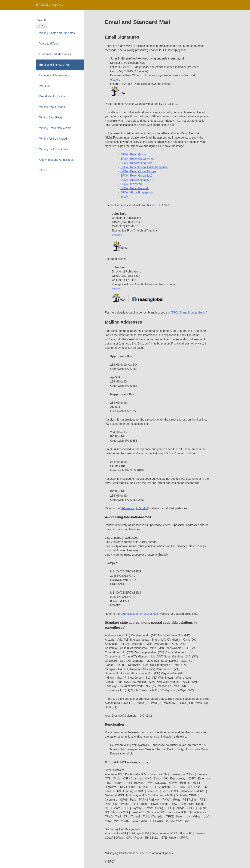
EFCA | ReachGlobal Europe (138, 171)
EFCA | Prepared (131, 184)
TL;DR (43, 170)
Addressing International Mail (139, 614)
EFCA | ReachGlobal (133, 154)
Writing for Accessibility (54, 149)
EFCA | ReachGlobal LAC (137, 176)
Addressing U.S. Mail (134, 508)
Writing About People (52, 107)
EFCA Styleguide (50, 5)
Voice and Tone (49, 44)
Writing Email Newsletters (55, 128)
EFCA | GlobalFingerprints (137, 192)
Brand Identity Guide (52, 96)
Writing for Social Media (54, 139)
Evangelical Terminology (54, 75)
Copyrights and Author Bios (56, 160)
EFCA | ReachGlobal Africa (137, 159)
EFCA (124, 197)
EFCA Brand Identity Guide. (189, 313)
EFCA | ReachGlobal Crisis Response (144, 167)
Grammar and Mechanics (55, 54)
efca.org (115, 80)
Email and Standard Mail (55, 65)
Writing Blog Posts (51, 117)
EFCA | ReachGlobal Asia (136, 163)
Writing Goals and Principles (57, 33)
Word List (45, 86)
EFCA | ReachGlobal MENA (138, 180)
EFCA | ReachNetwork (135, 188)
